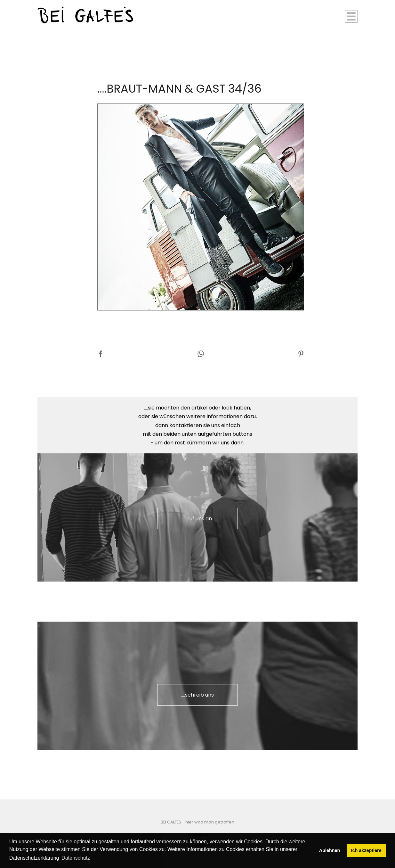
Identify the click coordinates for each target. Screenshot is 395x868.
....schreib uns (197, 695)
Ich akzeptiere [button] (366, 850)
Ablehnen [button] (330, 850)
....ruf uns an (198, 519)
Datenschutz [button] (76, 858)
